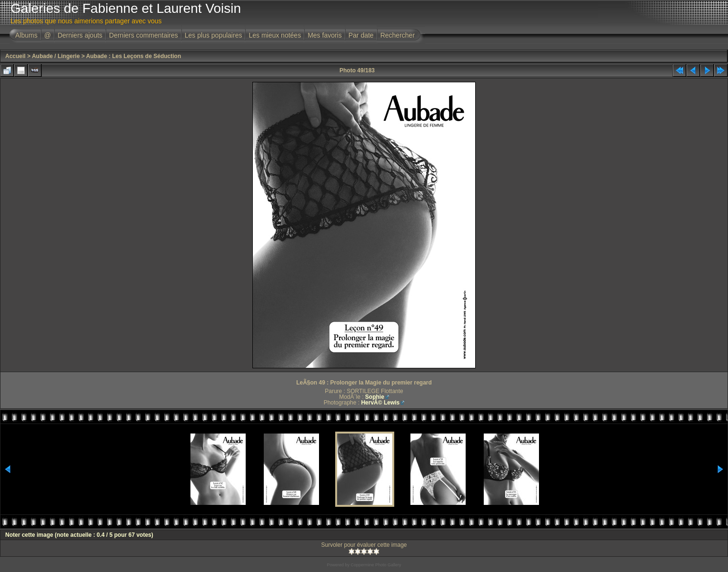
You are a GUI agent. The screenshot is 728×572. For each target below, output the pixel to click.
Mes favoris (325, 35)
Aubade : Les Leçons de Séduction (134, 56)
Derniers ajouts (80, 35)
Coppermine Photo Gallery (376, 565)
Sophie (375, 397)
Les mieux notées (275, 35)
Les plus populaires (214, 35)
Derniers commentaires (144, 35)
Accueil (15, 56)
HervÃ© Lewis (380, 403)
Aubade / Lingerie (56, 56)
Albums (26, 35)
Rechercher (398, 35)
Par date (361, 35)
